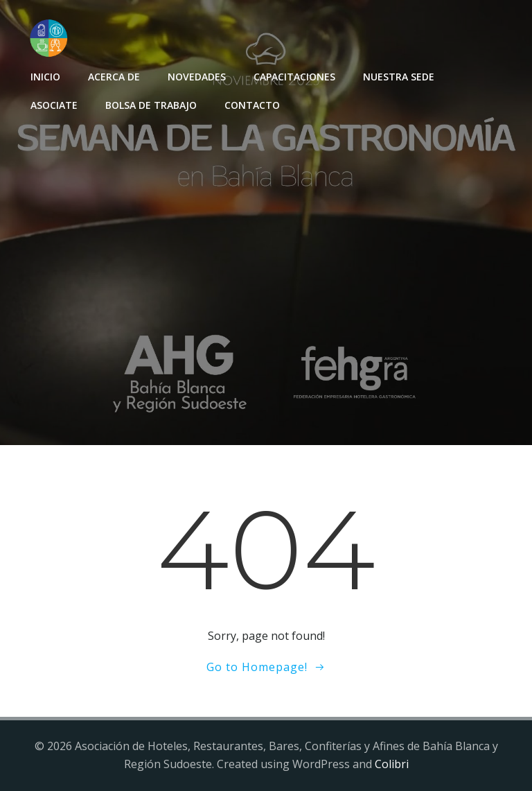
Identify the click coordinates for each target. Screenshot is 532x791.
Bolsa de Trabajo (151, 105)
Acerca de (114, 77)
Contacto (252, 105)
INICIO (45, 77)
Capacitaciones (294, 77)
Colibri (392, 764)
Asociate (54, 105)
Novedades (197, 77)
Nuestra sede (399, 77)
